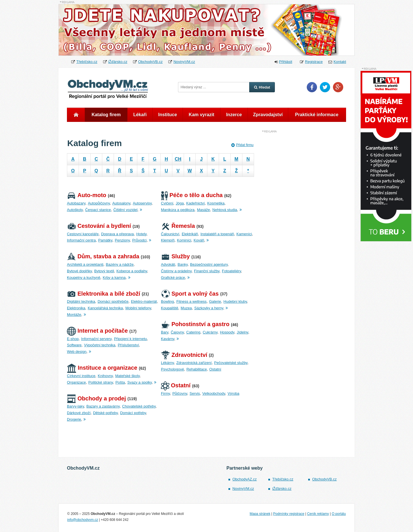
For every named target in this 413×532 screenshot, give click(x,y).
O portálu (339, 514)
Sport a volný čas (190, 294)
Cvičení (167, 203)
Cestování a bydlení (99, 226)
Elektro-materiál (144, 301)
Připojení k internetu (130, 339)
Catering (193, 332)
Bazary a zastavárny (103, 406)
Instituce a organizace (102, 368)
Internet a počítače (97, 331)
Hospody (227, 332)
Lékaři (140, 115)
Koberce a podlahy (132, 271)
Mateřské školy (127, 376)
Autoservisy (142, 203)
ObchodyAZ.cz (245, 479)
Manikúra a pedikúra (178, 210)
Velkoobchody (214, 393)
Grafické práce (173, 278)
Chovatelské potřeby (139, 406)
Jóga (180, 203)
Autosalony (121, 203)
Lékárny (167, 363)
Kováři (199, 240)
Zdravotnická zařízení (194, 363)
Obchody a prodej (96, 398)
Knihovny (105, 376)
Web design (77, 352)
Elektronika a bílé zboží (104, 294)
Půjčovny (180, 393)
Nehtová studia (225, 210)
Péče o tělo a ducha (192, 195)
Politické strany (101, 382)
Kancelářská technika (105, 308)
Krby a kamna (114, 278)
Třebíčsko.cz (87, 62)
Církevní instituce (81, 376)
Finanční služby (207, 271)
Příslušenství (128, 345)
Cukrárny (210, 332)
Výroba (233, 393)
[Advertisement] (303, 219)
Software (74, 345)
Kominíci (184, 240)
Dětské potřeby (105, 413)
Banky (183, 264)
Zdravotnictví (184, 355)
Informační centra (81, 240)
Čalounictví (170, 234)
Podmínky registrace (289, 514)
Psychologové (172, 369)
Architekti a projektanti (85, 264)
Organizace (76, 382)
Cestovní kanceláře (83, 234)
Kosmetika (216, 203)
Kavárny (168, 339)
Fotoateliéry (231, 271)
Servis (195, 393)
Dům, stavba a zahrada (103, 256)
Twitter (325, 87)
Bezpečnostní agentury (209, 264)
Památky (105, 240)
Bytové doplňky (79, 271)
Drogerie (74, 419)
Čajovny (177, 332)
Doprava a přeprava (117, 234)
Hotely (141, 234)
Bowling (167, 301)
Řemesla (178, 226)
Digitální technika (81, 301)
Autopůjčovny (99, 203)
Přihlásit (286, 62)
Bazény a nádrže (120, 264)
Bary (165, 332)
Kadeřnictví (196, 203)
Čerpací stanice (98, 210)
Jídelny (242, 332)
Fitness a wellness (191, 301)
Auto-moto (87, 195)
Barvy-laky (75, 406)
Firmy (165, 393)
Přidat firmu (242, 145)
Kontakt (340, 62)
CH (178, 159)
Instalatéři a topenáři (217, 234)
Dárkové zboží (79, 413)
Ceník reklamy (318, 514)
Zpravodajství (268, 115)
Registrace (314, 62)
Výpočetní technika (100, 345)
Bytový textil (104, 271)
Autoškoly (75, 210)
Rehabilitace (197, 369)
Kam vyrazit (202, 115)
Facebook (312, 87)
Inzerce (234, 115)
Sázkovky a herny (209, 308)
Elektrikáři (190, 234)
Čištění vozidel (125, 210)
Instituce (168, 115)
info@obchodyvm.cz (83, 520)
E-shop (73, 339)
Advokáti (168, 264)
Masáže (203, 210)
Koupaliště (170, 308)
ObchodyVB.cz (150, 62)
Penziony (122, 240)
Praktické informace (317, 115)
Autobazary (76, 203)
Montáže (74, 315)
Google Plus (338, 87)
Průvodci (139, 240)
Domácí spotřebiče (113, 301)
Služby (175, 256)
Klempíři (168, 240)
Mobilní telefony (138, 308)
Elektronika (76, 308)
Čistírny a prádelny (176, 271)
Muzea (186, 308)
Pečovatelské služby (231, 363)
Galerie (215, 301)
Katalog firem (106, 115)
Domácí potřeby (133, 413)
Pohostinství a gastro (195, 324)
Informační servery (96, 339)
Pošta (120, 382)
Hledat (262, 87)
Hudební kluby (235, 301)
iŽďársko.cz (118, 62)
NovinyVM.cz (184, 62)
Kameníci (244, 234)
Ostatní (215, 369)
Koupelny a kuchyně (84, 278)
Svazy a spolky (140, 382)
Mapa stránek (260, 514)
